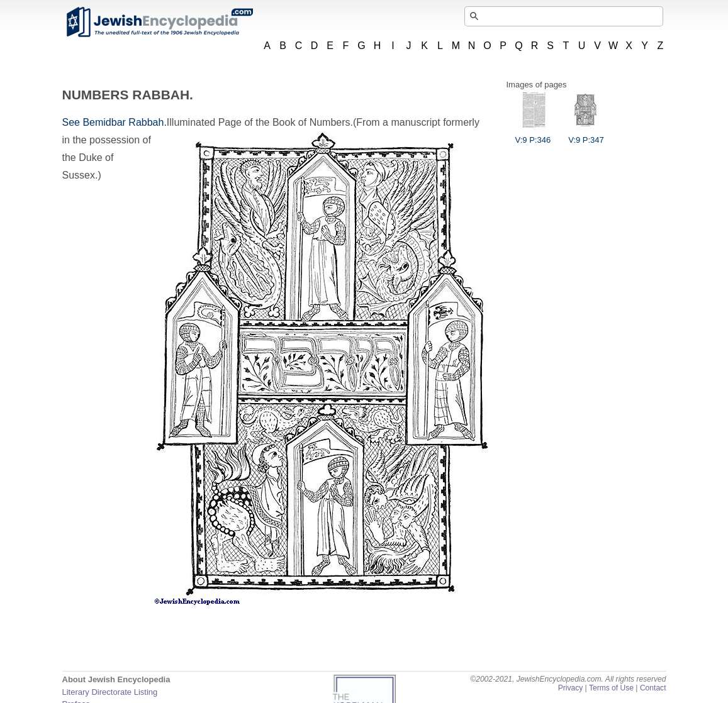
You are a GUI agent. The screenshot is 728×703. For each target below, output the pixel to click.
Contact (653, 688)
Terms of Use (611, 688)
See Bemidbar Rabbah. (115, 122)
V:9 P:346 (533, 135)
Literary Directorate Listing (110, 692)
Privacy (571, 688)
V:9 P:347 (586, 135)
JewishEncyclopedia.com (159, 22)
